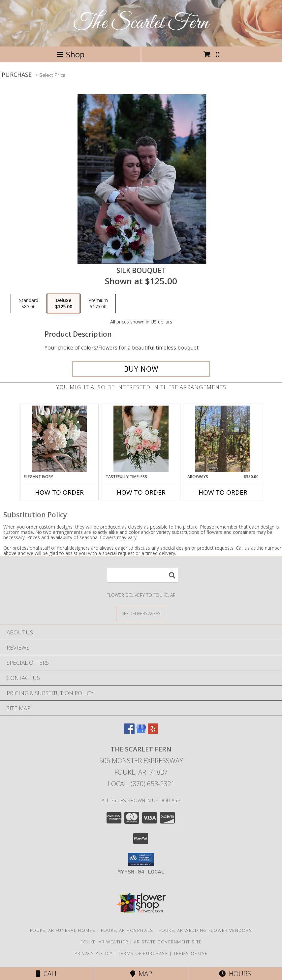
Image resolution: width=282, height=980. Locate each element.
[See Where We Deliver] (141, 613)
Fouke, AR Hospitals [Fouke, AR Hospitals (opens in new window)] (127, 930)
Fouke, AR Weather (104, 942)
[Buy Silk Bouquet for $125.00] (141, 369)
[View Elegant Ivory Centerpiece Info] (59, 439)
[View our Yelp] (153, 732)
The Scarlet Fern (141, 23)
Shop (71, 54)
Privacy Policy (94, 953)
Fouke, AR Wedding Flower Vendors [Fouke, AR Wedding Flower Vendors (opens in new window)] (205, 930)
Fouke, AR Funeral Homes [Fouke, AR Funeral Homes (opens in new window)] (63, 930)
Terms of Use (191, 953)
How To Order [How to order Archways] (223, 492)
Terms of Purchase (143, 953)
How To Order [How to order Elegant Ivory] (59, 492)
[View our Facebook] (129, 732)
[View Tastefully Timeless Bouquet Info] (141, 439)
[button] (141, 859)
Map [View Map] (141, 974)
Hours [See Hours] (235, 974)
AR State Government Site (168, 942)
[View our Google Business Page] (141, 732)
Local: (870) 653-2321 (141, 784)
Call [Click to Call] (47, 974)
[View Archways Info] (223, 439)
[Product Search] (142, 575)
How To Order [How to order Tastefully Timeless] (141, 492)
